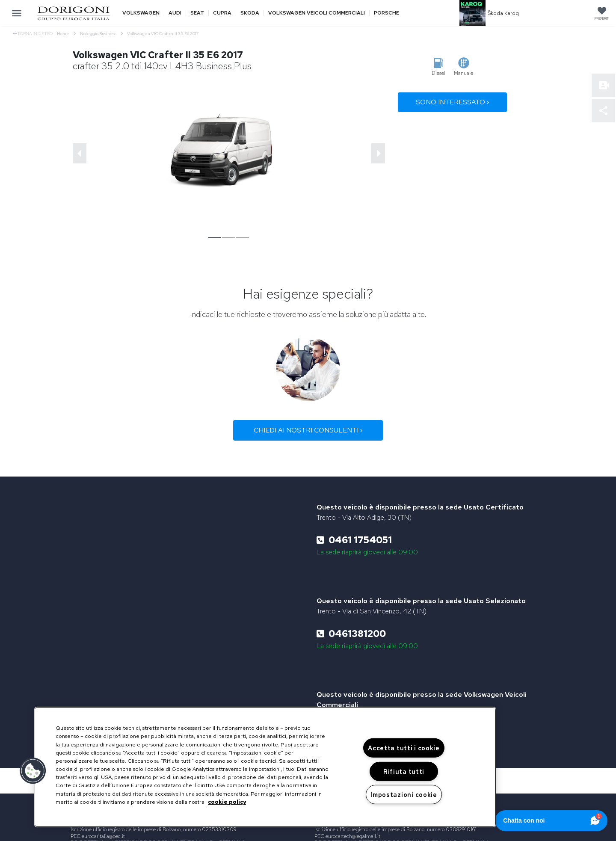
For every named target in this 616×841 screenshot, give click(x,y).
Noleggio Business (101, 34)
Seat (197, 13)
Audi (175, 13)
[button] (33, 771)
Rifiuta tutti (404, 771)
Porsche (386, 13)
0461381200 (351, 634)
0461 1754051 (354, 540)
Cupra (222, 13)
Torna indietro (33, 34)
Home (66, 34)
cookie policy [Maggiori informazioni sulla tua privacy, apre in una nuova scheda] (227, 802)
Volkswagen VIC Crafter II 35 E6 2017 (163, 34)
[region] (265, 767)
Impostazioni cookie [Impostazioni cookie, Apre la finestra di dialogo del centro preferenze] (404, 795)
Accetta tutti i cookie (404, 748)
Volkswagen (141, 13)
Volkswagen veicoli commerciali (317, 13)
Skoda (250, 13)
